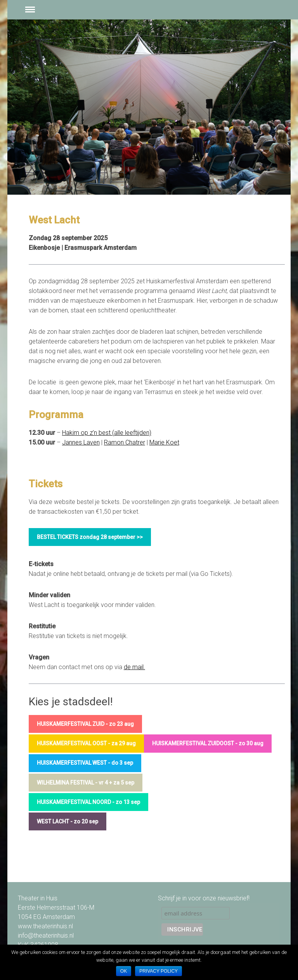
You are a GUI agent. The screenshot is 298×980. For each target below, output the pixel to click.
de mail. (134, 667)
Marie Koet (164, 442)
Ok (124, 971)
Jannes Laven (81, 442)
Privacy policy (159, 971)
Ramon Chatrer (125, 442)
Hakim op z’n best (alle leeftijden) (107, 433)
